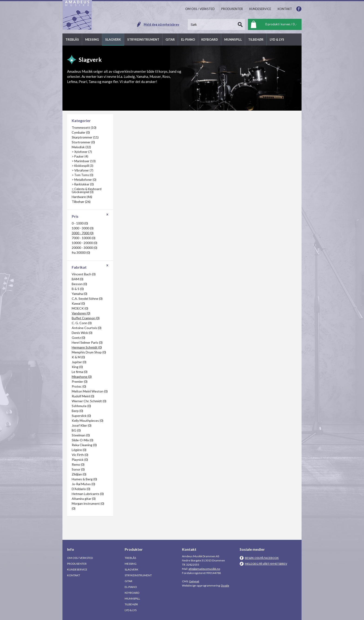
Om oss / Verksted (80, 558)
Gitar (128, 581)
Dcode (225, 585)
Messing (131, 564)
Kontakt (74, 575)
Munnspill (132, 599)
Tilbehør (131, 604)
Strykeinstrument (138, 575)
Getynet (194, 581)
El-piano (131, 587)
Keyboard (132, 593)
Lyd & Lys (131, 610)
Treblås (130, 558)
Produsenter (77, 564)
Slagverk (132, 569)
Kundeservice (77, 569)
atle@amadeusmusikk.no (204, 569)
